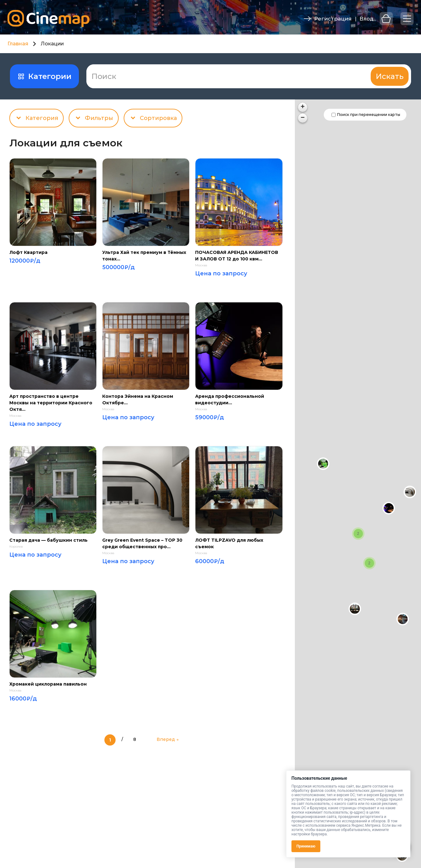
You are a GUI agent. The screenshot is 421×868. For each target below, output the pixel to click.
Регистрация (333, 19)
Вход (366, 19)
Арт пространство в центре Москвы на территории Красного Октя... (51, 403)
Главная (18, 44)
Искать (390, 76)
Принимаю (306, 846)
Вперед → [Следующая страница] (168, 739)
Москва (201, 265)
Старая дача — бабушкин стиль (48, 540)
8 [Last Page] (135, 739)
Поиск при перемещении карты (369, 115)
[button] (389, 508)
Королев (16, 547)
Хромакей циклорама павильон (48, 684)
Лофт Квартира (28, 252)
